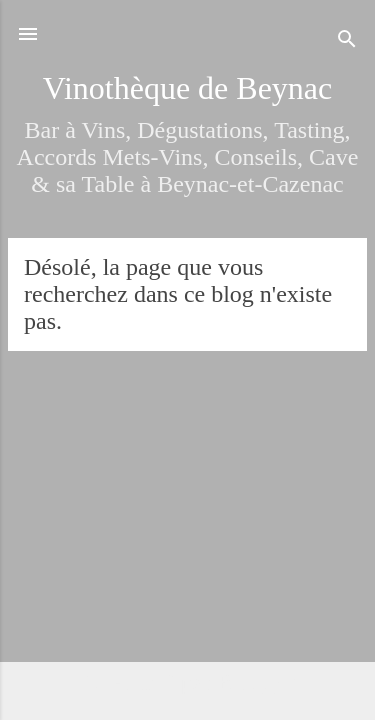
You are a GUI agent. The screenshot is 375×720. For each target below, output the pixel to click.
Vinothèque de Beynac (188, 88)
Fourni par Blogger (188, 682)
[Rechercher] (347, 40)
